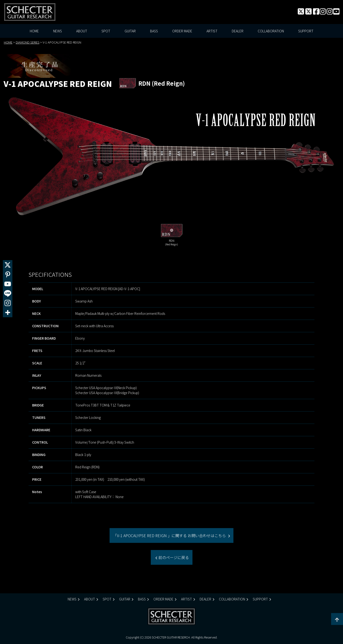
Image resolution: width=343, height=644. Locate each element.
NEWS (58, 31)
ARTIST (212, 31)
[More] (8, 312)
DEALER (238, 31)
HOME (34, 31)
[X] (8, 265)
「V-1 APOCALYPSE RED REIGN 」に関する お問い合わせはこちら (170, 535)
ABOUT (82, 31)
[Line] (8, 293)
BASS (154, 31)
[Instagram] (8, 303)
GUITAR (130, 31)
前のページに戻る (173, 557)
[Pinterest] (8, 274)
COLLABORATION (271, 31)
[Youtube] (8, 284)
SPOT (106, 31)
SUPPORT (306, 31)
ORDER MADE (182, 31)
